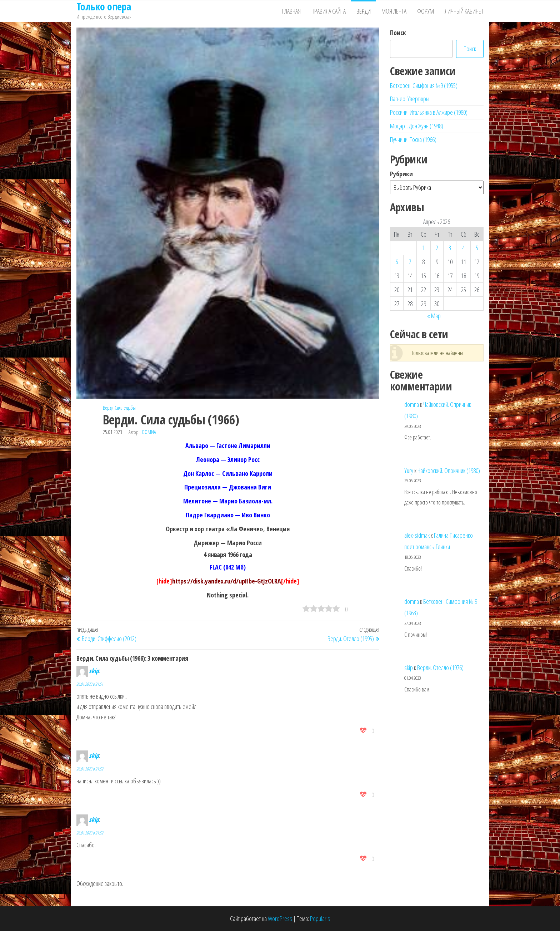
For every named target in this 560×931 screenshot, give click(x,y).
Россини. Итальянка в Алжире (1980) (429, 112)
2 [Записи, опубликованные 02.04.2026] (437, 248)
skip (94, 671)
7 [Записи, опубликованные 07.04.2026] (410, 262)
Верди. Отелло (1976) (440, 668)
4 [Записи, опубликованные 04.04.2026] (463, 248)
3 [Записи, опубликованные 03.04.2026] (450, 248)
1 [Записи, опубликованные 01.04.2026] (423, 248)
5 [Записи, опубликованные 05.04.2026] (477, 248)
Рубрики (401, 174)
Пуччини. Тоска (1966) (413, 139)
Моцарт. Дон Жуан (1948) (417, 126)
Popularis (320, 918)
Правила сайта (329, 11)
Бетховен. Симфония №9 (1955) (424, 85)
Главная (291, 11)
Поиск (398, 33)
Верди (364, 11)
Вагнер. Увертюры (410, 99)
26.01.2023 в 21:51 (90, 684)
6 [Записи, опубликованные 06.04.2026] (397, 262)
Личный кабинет (464, 11)
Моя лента (394, 11)
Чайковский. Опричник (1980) (449, 471)
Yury (409, 471)
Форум (426, 11)
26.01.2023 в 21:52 (90, 769)
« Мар (434, 316)
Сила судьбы (125, 408)
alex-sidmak (417, 535)
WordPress (280, 918)
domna (149, 432)
